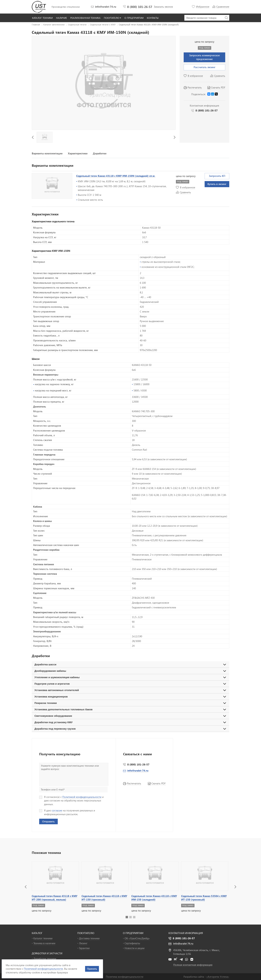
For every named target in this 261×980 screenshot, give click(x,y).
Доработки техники (45, 959)
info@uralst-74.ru (106, 7)
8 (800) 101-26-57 (140, 7)
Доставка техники (89, 938)
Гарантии (84, 948)
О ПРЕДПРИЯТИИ (133, 933)
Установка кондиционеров (51, 697)
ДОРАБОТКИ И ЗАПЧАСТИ (47, 953)
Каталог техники (43, 938)
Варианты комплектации (47, 153)
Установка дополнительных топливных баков (63, 709)
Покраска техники (46, 703)
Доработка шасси (45, 664)
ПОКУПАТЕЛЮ (86, 933)
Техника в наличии (44, 943)
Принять (92, 969)
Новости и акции (135, 948)
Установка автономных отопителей (57, 690)
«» (218, 977)
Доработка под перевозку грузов (55, 729)
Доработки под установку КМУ (54, 722)
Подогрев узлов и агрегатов (52, 684)
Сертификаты (132, 943)
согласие (57, 810)
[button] (26, 887)
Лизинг (83, 943)
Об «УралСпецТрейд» (137, 938)
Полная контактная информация (193, 965)
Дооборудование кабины (50, 671)
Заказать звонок (163, 7)
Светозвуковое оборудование (53, 716)
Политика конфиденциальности (125, 977)
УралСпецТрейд (39, 7)
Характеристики (78, 153)
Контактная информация (186, 933)
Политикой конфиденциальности (82, 797)
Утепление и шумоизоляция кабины (57, 677)
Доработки (100, 153)
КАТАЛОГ (37, 933)
